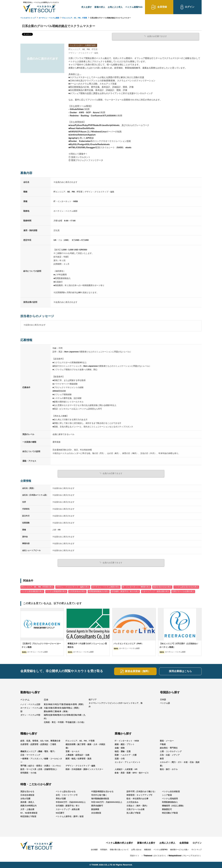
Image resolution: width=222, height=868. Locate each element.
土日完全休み (133, 802)
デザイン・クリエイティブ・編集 (80, 766)
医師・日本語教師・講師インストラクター (84, 769)
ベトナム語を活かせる (66, 791)
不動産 (163, 744)
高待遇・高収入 (27, 802)
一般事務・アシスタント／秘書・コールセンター (41, 760)
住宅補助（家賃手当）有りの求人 (125, 591)
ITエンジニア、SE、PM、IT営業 (75, 18)
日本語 (163, 700)
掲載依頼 (148, 850)
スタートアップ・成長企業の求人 (156, 591)
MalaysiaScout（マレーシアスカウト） (185, 856)
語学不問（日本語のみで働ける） (141, 791)
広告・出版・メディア (170, 755)
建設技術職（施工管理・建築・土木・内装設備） (85, 746)
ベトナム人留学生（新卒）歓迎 (70, 816)
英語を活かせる (27, 791)
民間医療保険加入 (170, 802)
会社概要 (94, 850)
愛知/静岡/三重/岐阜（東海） (56, 712)
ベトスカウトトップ (28, 18)
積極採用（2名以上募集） (173, 806)
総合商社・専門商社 (169, 748)
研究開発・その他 (28, 773)
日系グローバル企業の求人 (183, 591)
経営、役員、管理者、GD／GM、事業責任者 (40, 741)
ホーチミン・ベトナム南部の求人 (106, 587)
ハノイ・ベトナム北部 (30, 704)
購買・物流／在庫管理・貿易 (78, 759)
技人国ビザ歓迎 (134, 813)
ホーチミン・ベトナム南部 (49, 18)
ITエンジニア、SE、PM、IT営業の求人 (37, 587)
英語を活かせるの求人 (162, 587)
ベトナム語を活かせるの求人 (186, 587)
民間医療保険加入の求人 (99, 591)
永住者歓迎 (96, 813)
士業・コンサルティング (171, 752)
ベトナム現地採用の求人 (56, 591)
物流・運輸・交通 (123, 752)
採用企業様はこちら (180, 671)
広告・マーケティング (30, 755)
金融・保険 (120, 748)
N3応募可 (60, 813)
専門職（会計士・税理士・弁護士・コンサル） (41, 766)
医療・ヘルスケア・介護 (126, 755)
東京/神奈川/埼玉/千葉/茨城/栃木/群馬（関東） (64, 704)
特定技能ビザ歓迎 (28, 816)
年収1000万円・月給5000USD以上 (107, 802)
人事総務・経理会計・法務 (77, 755)
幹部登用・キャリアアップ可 (139, 795)
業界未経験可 (97, 806)
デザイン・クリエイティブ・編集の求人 (73, 587)
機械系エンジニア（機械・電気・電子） (38, 752)
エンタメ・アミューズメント (128, 762)
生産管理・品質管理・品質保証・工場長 (38, 744)
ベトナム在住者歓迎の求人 (32, 591)
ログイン (197, 843)
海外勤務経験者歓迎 (100, 799)
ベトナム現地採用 (170, 799)
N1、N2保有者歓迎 (29, 813)
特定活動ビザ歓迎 (170, 813)
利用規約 (104, 850)
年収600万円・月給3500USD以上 (71, 802)
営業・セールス (72, 752)
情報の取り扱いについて (119, 850)
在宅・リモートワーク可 (67, 795)
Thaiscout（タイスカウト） (155, 856)
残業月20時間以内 (28, 806)
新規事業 (95, 809)
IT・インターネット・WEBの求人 (136, 587)
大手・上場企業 (27, 809)
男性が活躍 (61, 799)
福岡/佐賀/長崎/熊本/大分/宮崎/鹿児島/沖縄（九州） (65, 717)
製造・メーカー (167, 741)
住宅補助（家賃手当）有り (68, 806)
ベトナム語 (165, 703)
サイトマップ (197, 850)
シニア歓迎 (167, 795)
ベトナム (25, 700)
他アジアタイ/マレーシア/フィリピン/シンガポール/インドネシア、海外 (116, 703)
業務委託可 (167, 809)
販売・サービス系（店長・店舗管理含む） (39, 769)
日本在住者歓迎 (27, 795)
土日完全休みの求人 (77, 591)
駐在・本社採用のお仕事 (137, 799)
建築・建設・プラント (125, 744)
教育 (162, 759)
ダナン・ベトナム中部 (30, 715)
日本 (46, 700)
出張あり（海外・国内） (137, 806)
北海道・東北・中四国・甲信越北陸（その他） (65, 722)
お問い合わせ (136, 850)
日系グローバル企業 (135, 809)
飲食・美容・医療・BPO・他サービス (132, 773)
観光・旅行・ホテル (169, 769)
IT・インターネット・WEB (127, 741)
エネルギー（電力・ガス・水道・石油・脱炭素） (180, 764)
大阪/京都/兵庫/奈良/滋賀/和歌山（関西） (62, 708)
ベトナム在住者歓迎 (171, 791)
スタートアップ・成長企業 (68, 809)
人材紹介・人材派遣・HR (126, 769)
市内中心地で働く (99, 795)
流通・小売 (120, 759)
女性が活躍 (25, 799)
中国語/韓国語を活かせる (102, 791)
